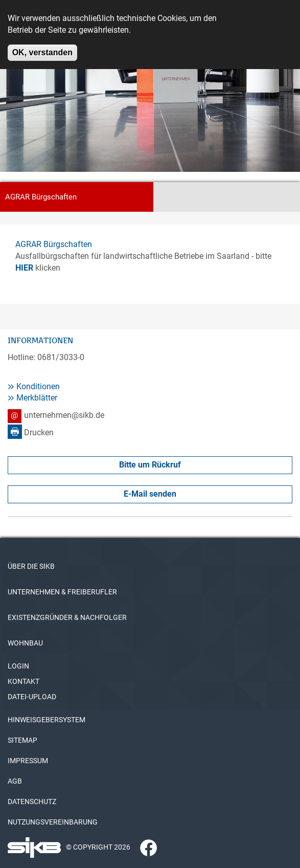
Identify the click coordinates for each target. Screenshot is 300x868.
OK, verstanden (42, 47)
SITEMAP (22, 740)
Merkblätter (37, 398)
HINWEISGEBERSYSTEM (47, 720)
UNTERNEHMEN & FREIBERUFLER (62, 592)
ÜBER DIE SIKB (31, 566)
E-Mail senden (150, 494)
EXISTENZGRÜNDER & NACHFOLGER (67, 617)
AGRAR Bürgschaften (54, 244)
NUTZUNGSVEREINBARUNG (53, 822)
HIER (24, 268)
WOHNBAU (25, 643)
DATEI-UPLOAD (32, 697)
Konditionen (38, 386)
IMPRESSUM (28, 761)
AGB (15, 781)
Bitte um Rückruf (150, 465)
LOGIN (18, 666)
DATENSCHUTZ (32, 802)
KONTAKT (24, 681)
